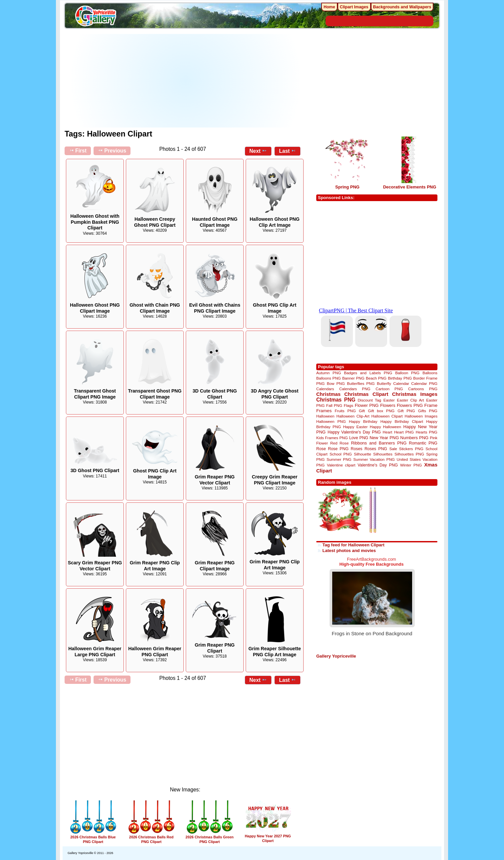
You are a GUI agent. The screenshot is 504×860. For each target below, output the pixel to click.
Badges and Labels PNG (368, 373)
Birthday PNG (400, 378)
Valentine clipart (341, 465)
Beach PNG (376, 378)
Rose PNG (338, 449)
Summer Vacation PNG (374, 459)
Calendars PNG (355, 389)
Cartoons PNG (423, 389)
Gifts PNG (428, 411)
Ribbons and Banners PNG (379, 443)
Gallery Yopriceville (336, 656)
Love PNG (359, 438)
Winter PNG (411, 465)
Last (287, 151)
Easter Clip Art (410, 400)
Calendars (325, 389)
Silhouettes (383, 454)
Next (258, 151)
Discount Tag (369, 400)
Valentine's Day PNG (378, 465)
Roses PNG (376, 449)
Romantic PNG (423, 443)
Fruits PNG (345, 411)
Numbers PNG (414, 438)
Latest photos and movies (349, 551)
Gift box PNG (381, 411)
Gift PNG (406, 411)
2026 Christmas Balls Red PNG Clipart (151, 837)
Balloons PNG (329, 378)
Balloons (430, 373)
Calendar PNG (424, 383)
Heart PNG (404, 432)
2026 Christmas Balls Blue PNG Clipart (93, 837)
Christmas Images (415, 394)
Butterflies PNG (361, 383)
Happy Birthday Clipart (402, 421)
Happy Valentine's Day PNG (354, 432)
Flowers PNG (410, 405)
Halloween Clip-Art (353, 416)
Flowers (388, 405)
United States (409, 459)
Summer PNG (339, 459)
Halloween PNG (331, 421)
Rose (321, 449)
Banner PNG (353, 378)
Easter (389, 400)
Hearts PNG (427, 432)
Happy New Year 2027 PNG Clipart (268, 836)
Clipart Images (354, 7)
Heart (388, 432)
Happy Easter (356, 427)
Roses (357, 449)
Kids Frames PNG (332, 438)
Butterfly (384, 383)
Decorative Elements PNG (410, 187)
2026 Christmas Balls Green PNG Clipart (209, 837)
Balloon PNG (407, 373)
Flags (349, 405)
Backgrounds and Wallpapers (402, 7)
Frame (431, 405)
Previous (112, 150)
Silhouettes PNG (409, 454)
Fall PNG (334, 405)
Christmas (328, 394)
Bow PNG (336, 383)
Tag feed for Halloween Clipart (354, 545)
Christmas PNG (336, 400)
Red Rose (339, 443)
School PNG (341, 454)
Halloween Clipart (387, 416)
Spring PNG (347, 187)
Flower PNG (367, 405)
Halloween (325, 416)
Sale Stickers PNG (406, 449)
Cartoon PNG (389, 389)
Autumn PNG (329, 373)
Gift (362, 411)
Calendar (401, 383)
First (78, 150)
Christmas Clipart (366, 394)
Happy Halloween (385, 427)
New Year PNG (384, 438)
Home (329, 7)
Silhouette (363, 454)
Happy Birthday (363, 421)
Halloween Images (421, 416)
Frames (324, 411)
